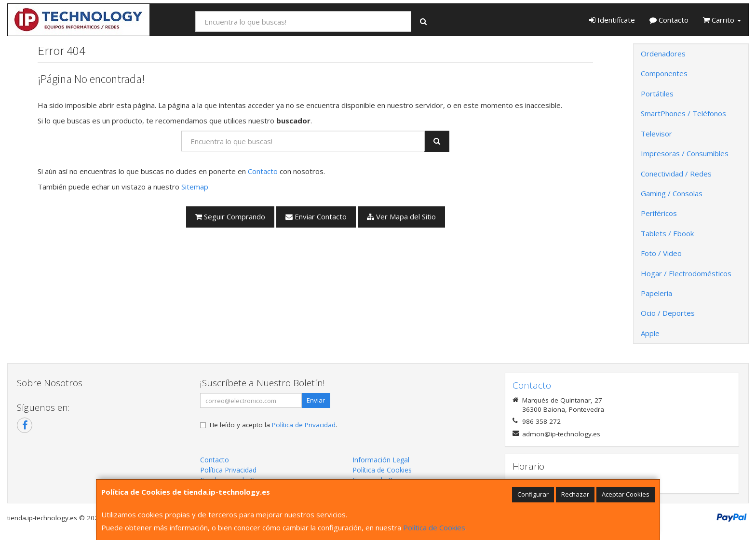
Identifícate (612, 20)
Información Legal (381, 460)
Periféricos (659, 213)
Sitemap (195, 187)
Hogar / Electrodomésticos (686, 273)
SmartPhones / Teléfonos (683, 113)
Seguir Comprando (230, 216)
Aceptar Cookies (626, 494)
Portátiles (657, 94)
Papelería (656, 293)
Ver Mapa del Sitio (401, 216)
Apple (650, 333)
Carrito (722, 20)
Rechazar (575, 494)
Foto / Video (661, 253)
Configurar (533, 494)
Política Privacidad (228, 470)
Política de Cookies (434, 527)
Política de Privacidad (304, 425)
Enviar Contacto (316, 216)
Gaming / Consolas (672, 193)
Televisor (656, 134)
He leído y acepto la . (273, 425)
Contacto (669, 20)
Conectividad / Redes (676, 174)
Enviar (316, 400)
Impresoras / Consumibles (685, 153)
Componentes (664, 73)
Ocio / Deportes (668, 313)
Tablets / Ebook (667, 233)
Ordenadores (663, 54)
